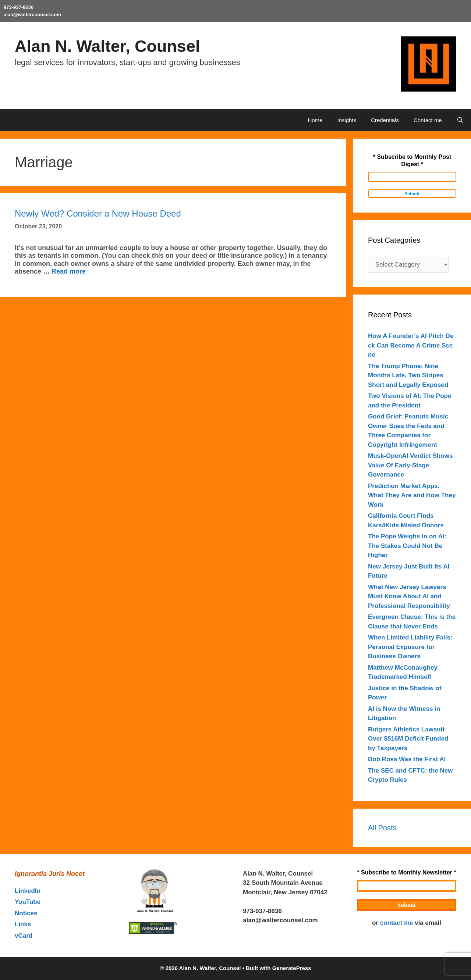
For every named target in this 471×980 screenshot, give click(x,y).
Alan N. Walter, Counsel (107, 46)
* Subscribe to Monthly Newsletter (406, 872)
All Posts (382, 828)
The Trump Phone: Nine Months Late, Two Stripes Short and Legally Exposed (408, 375)
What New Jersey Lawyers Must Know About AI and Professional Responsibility (409, 596)
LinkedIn (28, 891)
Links (23, 924)
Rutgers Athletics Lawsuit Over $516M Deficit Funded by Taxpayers (408, 739)
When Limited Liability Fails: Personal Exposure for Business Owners (410, 647)
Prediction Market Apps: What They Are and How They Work (412, 495)
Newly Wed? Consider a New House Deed (98, 213)
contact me (397, 923)
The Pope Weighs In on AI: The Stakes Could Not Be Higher (407, 546)
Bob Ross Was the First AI (407, 759)
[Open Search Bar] (460, 120)
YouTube (28, 902)
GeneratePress (292, 968)
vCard (24, 936)
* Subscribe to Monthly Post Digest (412, 161)
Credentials (385, 120)
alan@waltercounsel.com (32, 15)
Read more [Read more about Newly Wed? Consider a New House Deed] (69, 271)
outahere (295, 911)
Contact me (428, 120)
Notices (26, 913)
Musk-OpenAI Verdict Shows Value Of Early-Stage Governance (410, 465)
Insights (347, 120)
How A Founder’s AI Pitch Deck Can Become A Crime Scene (411, 345)
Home (315, 120)
